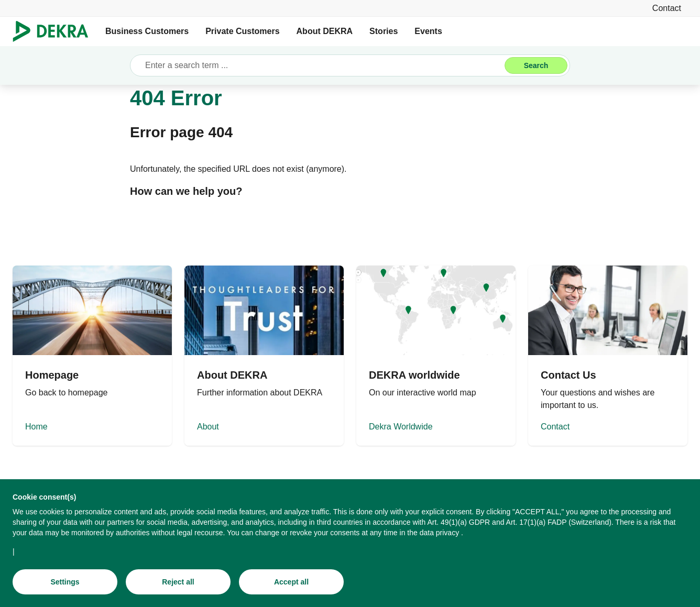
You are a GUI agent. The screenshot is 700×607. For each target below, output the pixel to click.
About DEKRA (325, 31)
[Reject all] (178, 582)
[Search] (536, 65)
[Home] (92, 356)
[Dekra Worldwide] (436, 356)
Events (428, 31)
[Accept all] (291, 582)
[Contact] (667, 8)
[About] (264, 356)
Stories (384, 31)
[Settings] (65, 582)
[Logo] (55, 31)
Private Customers (242, 31)
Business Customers (147, 31)
